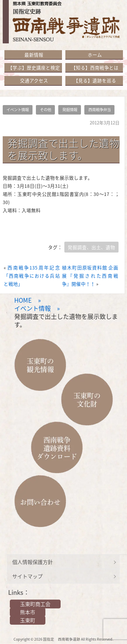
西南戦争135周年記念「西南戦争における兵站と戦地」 (32, 276)
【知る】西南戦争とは (95, 67)
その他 (46, 110)
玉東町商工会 (35, 604)
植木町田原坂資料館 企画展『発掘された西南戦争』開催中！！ (90, 276)
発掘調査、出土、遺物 (91, 247)
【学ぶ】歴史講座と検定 (34, 67)
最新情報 (34, 55)
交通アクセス (34, 80)
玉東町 (28, 620)
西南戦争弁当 (100, 110)
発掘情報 (70, 110)
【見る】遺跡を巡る (95, 80)
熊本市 (28, 612)
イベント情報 (18, 110)
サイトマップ (27, 576)
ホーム (95, 55)
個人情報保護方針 (33, 562)
